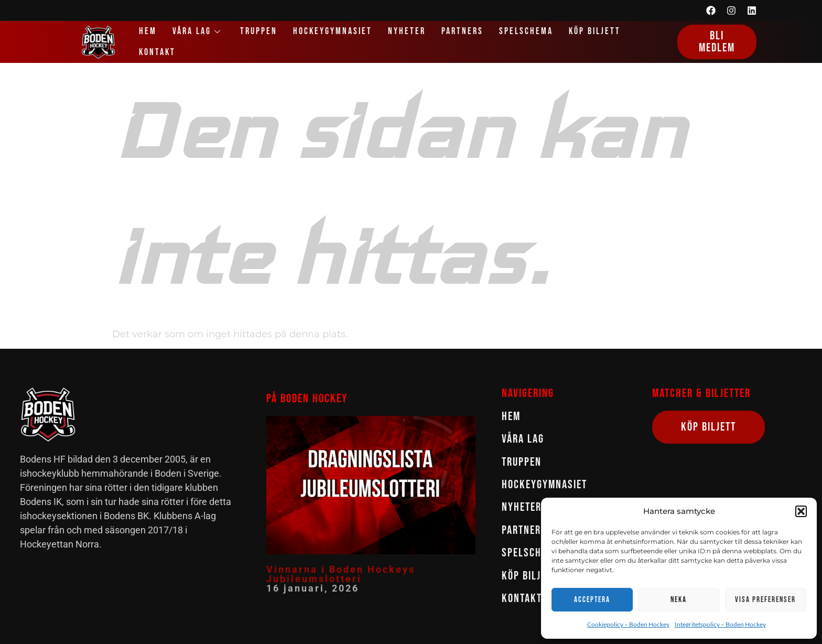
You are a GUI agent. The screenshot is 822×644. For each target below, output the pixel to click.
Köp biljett (595, 31)
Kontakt (157, 52)
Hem (148, 31)
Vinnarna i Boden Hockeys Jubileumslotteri (341, 574)
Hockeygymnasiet (333, 31)
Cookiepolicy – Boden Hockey (628, 624)
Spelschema (526, 31)
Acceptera (592, 600)
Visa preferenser (765, 600)
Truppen (259, 31)
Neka (679, 600)
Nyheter (407, 31)
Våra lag (198, 31)
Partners (462, 31)
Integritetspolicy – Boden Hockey (720, 624)
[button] (801, 511)
